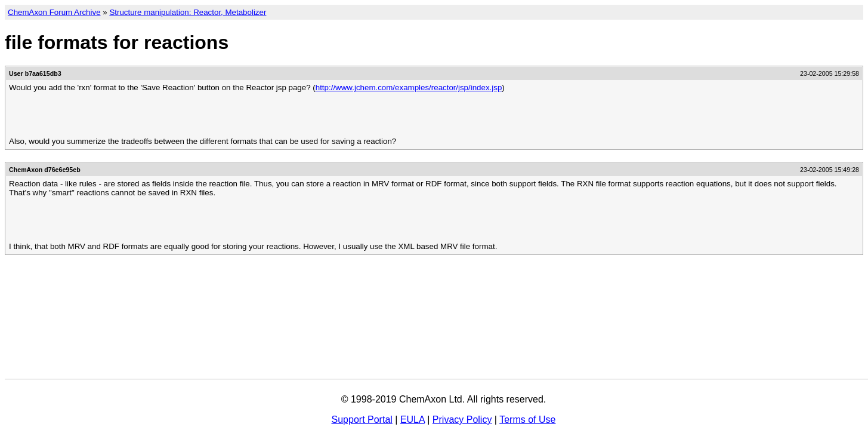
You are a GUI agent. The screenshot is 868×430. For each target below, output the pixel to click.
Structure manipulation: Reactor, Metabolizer (188, 12)
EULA (413, 420)
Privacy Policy (462, 420)
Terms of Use (527, 420)
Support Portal (362, 420)
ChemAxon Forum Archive (54, 12)
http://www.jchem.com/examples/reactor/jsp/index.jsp (409, 87)
